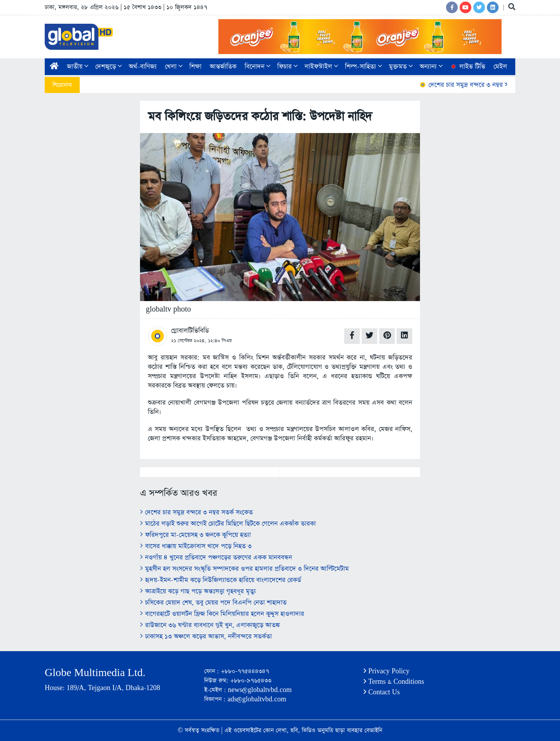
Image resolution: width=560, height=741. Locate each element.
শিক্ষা (195, 67)
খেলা (174, 67)
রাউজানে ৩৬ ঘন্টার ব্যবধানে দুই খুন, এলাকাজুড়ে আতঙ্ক (210, 625)
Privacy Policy (387, 671)
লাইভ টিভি (467, 67)
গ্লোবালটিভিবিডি (190, 331)
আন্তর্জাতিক (223, 67)
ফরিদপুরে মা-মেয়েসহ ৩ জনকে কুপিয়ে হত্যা (195, 535)
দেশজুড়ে (108, 67)
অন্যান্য (431, 67)
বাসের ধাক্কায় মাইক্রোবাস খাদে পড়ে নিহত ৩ (196, 546)
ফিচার (287, 67)
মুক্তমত (401, 67)
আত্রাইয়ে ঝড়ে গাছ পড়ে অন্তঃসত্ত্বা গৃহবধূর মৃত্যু (198, 591)
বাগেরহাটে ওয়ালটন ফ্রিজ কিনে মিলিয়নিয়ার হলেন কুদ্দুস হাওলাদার (222, 614)
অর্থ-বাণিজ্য (143, 67)
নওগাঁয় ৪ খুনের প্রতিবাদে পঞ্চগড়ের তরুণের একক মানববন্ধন (216, 558)
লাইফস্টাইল (321, 67)
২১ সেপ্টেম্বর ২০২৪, (189, 341)
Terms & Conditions (394, 682)
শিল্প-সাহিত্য (363, 67)
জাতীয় (78, 67)
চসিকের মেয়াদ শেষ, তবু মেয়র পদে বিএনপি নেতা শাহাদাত (213, 603)
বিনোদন (257, 67)
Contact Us (382, 692)
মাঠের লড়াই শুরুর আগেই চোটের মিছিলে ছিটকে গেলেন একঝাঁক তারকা (228, 524)
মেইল (500, 67)
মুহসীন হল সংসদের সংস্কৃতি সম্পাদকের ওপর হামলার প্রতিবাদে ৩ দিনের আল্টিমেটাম (244, 569)
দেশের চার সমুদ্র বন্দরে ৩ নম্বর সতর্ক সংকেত (481, 85)
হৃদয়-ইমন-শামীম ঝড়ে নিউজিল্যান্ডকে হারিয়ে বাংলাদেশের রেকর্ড (220, 580)
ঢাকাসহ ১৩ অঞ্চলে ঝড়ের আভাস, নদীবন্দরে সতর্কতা (206, 637)
